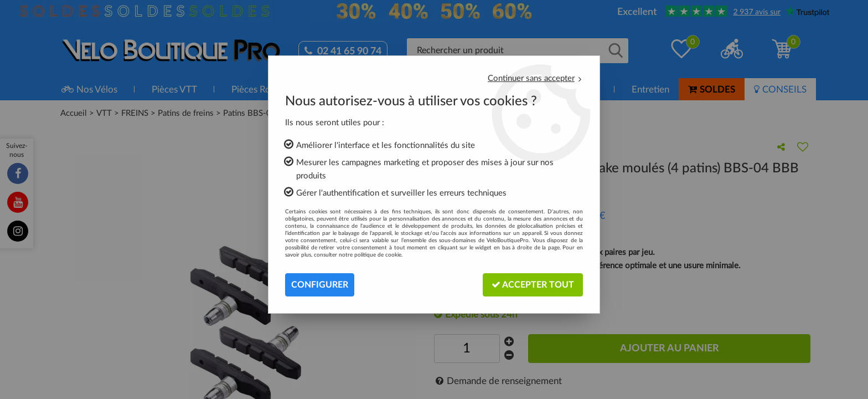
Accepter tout (533, 285)
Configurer (320, 285)
